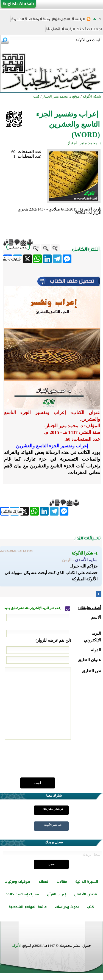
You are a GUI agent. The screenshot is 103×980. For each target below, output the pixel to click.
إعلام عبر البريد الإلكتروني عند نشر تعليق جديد (33, 608)
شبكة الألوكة (92, 96)
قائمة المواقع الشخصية (28, 907)
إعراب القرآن (56, 894)
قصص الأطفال (86, 894)
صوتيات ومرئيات (17, 882)
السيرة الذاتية (87, 882)
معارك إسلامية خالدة (22, 894)
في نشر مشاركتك (53, 809)
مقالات (62, 882)
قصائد (43, 882)
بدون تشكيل (18, 247)
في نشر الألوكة (53, 825)
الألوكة (17, 946)
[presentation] (59, 762)
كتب (91, 907)
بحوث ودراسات (67, 907)
